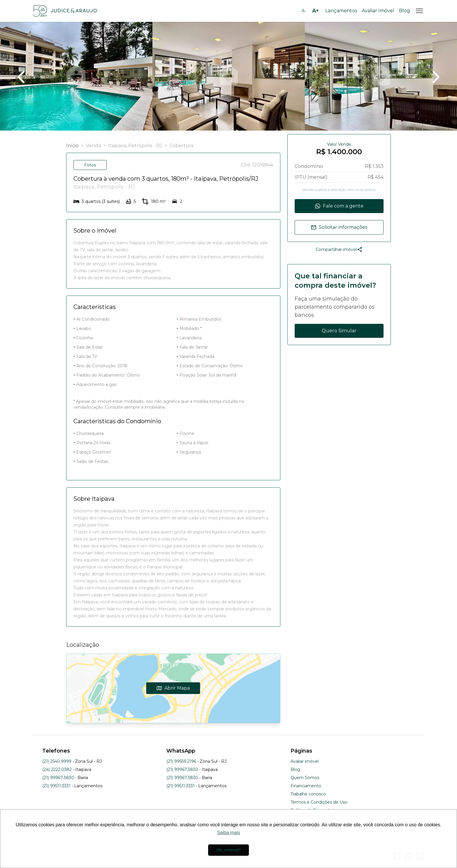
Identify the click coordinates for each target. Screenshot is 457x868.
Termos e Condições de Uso (319, 802)
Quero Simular (339, 331)
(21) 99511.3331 (56, 786)
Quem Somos (305, 778)
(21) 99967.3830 (58, 778)
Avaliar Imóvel (378, 11)
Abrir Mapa (173, 688)
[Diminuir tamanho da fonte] (304, 11)
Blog (405, 11)
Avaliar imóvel (305, 761)
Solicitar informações (339, 227)
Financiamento (306, 786)
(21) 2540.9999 (57, 761)
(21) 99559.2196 (181, 761)
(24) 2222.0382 (57, 769)
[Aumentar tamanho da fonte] (315, 11)
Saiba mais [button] (228, 833)
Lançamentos (341, 11)
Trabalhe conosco (308, 794)
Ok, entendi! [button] (228, 850)
